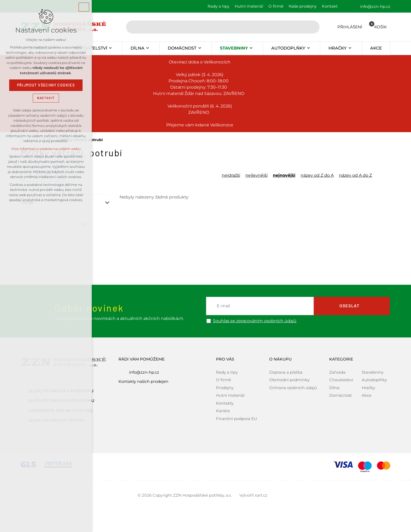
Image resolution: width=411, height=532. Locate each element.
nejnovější (284, 175)
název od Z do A (317, 175)
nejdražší (231, 175)
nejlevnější (256, 175)
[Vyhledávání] (313, 27)
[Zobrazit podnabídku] (110, 48)
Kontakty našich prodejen (143, 381)
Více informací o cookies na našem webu (46, 149)
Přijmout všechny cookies (46, 85)
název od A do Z (355, 175)
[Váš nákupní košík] (377, 27)
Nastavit (46, 98)
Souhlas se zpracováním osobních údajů (255, 321)
